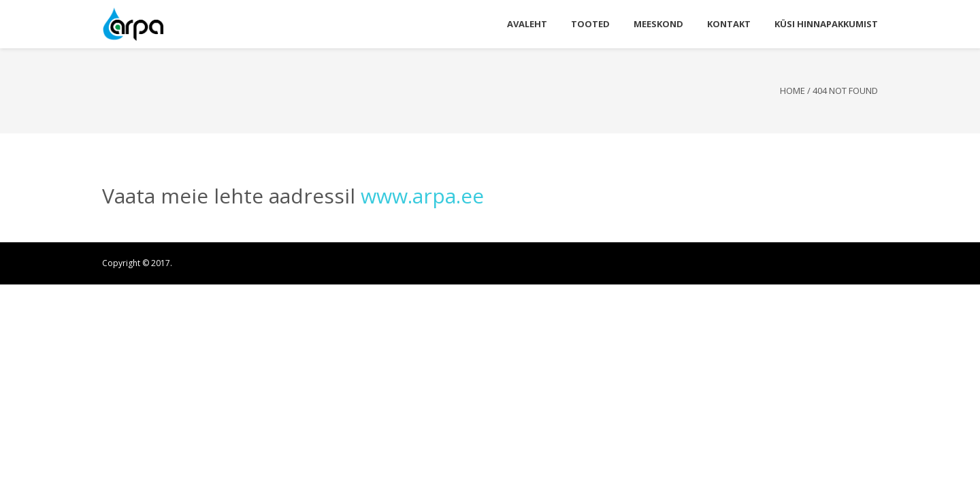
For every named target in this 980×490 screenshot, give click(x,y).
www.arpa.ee (422, 196)
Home (793, 91)
